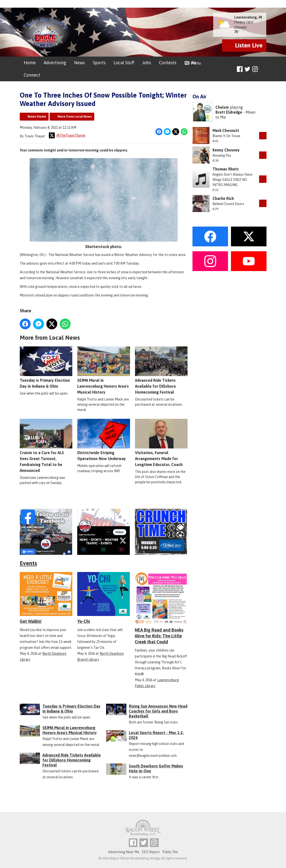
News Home (37, 116)
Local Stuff (124, 63)
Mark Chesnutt (226, 130)
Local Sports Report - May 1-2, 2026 (156, 735)
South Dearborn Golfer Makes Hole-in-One (156, 768)
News (79, 63)
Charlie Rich (223, 198)
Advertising (55, 63)
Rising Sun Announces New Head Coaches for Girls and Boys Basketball (158, 711)
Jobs (147, 63)
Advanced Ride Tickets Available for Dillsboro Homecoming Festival (161, 370)
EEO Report (151, 852)
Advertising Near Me (124, 852)
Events (28, 563)
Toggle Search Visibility (263, 69)
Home (30, 63)
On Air (190, 63)
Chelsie (222, 107)
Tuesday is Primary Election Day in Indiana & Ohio (46, 367)
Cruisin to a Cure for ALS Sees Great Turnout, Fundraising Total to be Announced (46, 446)
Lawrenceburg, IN (248, 17)
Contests (168, 63)
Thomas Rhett (226, 169)
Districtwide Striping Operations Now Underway (104, 440)
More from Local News (75, 116)
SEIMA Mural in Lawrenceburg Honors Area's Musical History (104, 370)
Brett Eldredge (229, 112)
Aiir (158, 858)
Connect (32, 75)
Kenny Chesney (226, 150)
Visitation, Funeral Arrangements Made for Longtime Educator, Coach (161, 443)
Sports (99, 63)
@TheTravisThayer (67, 135)
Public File (170, 852)
